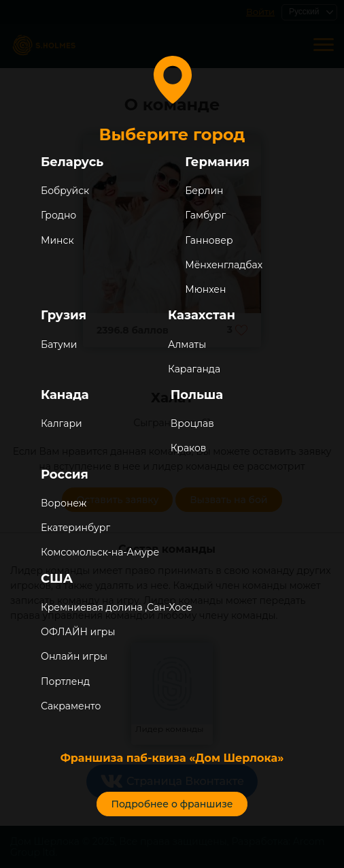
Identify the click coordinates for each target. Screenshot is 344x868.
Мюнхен (205, 289)
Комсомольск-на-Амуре (100, 552)
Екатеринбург (75, 528)
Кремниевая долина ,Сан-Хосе (117, 607)
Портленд (65, 681)
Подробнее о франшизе (172, 804)
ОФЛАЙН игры (78, 632)
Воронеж (64, 503)
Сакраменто (71, 706)
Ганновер (209, 240)
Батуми (59, 344)
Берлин (204, 191)
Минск (57, 240)
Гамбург (205, 215)
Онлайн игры (74, 656)
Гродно (58, 215)
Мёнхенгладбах (224, 265)
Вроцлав (192, 423)
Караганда (194, 369)
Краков (189, 448)
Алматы (187, 344)
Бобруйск (65, 191)
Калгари (62, 423)
